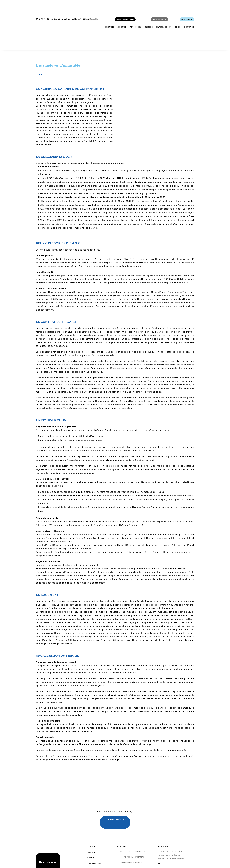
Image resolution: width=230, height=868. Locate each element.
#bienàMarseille (90, 19)
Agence (122, 27)
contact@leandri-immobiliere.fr (66, 19)
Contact (189, 27)
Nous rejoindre (159, 19)
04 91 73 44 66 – (124, 859)
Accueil (110, 27)
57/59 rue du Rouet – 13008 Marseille (132, 854)
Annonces (136, 27)
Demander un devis (126, 19)
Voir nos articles (115, 819)
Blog (178, 27)
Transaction (164, 27)
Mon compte (186, 19)
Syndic (149, 27)
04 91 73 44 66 (43, 19)
